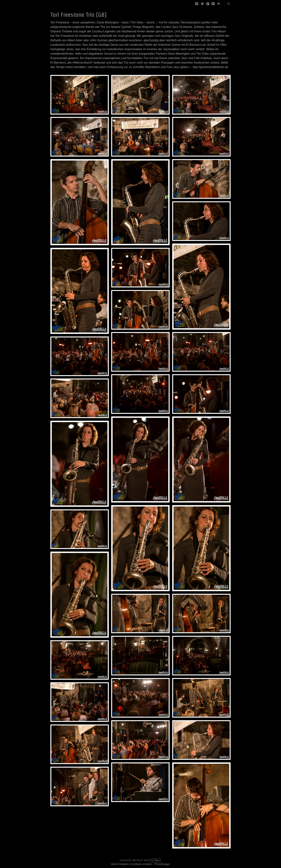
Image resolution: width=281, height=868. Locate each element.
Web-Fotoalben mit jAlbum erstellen (131, 864)
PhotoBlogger (162, 864)
